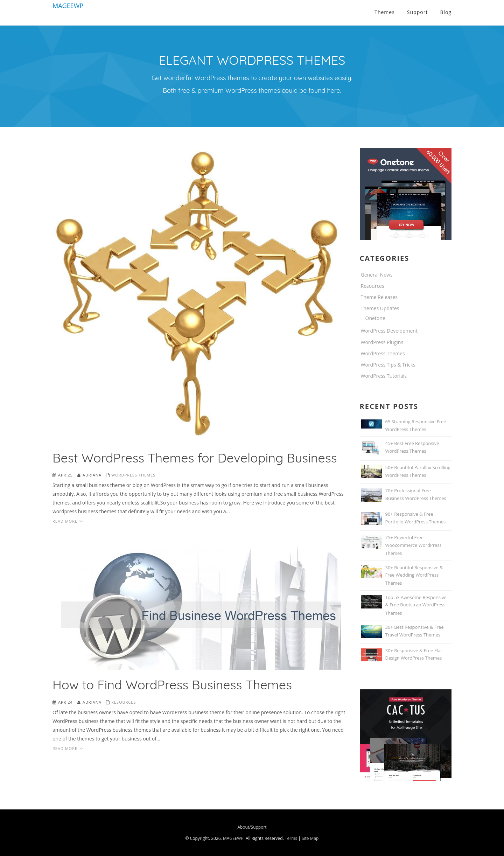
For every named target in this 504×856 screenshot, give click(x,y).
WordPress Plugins (382, 342)
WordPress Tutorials (384, 376)
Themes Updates (380, 308)
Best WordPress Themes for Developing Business (195, 458)
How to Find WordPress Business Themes (172, 685)
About (243, 827)
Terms (291, 838)
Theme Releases (379, 297)
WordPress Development (389, 331)
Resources (124, 702)
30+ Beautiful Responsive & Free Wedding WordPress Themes (414, 575)
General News (377, 275)
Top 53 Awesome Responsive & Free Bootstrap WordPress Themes (416, 605)
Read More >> (68, 521)
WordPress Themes (133, 475)
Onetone (375, 318)
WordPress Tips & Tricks (388, 365)
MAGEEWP (68, 6)
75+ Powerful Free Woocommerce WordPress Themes (414, 545)
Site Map (310, 838)
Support (259, 827)
